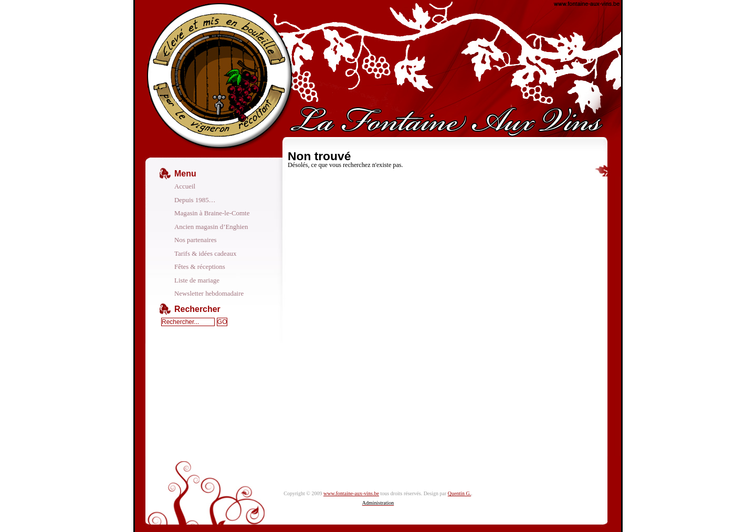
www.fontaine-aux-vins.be (351, 493)
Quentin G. (459, 493)
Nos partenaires (196, 240)
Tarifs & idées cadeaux (205, 253)
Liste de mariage (197, 280)
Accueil (185, 186)
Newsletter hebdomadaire (209, 293)
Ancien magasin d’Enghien (211, 227)
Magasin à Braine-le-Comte (212, 213)
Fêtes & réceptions (200, 267)
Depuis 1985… (195, 200)
